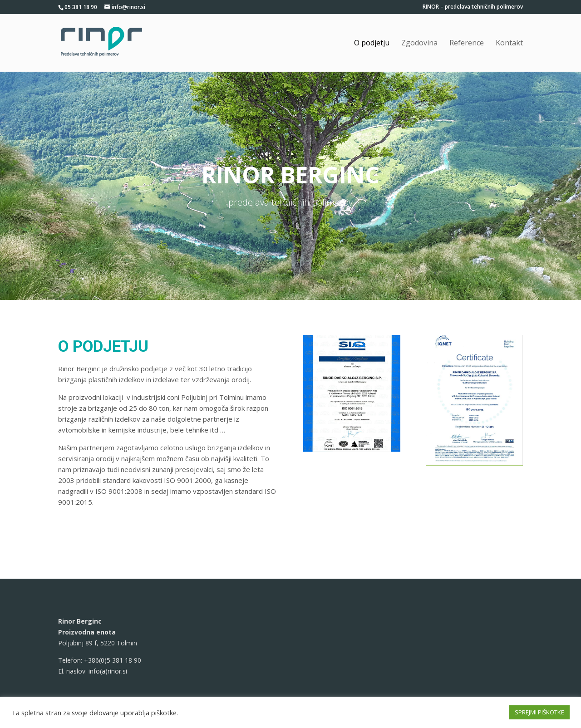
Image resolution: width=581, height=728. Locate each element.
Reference (467, 44)
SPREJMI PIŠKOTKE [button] (539, 712)
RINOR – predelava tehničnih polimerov (473, 7)
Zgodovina (419, 44)
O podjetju (372, 44)
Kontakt (509, 44)
